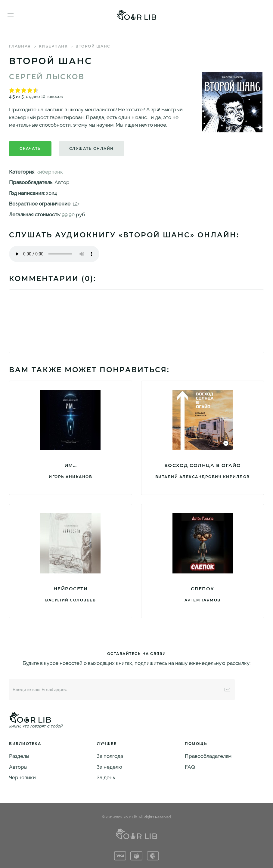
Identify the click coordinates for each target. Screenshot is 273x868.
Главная (20, 46)
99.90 (68, 215)
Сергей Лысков (47, 77)
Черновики (22, 777)
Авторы (18, 767)
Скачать (30, 148)
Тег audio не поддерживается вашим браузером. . (54, 254)
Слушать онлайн (92, 148)
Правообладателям (208, 756)
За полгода (110, 756)
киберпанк (53, 46)
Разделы (19, 756)
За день (106, 777)
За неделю (110, 767)
